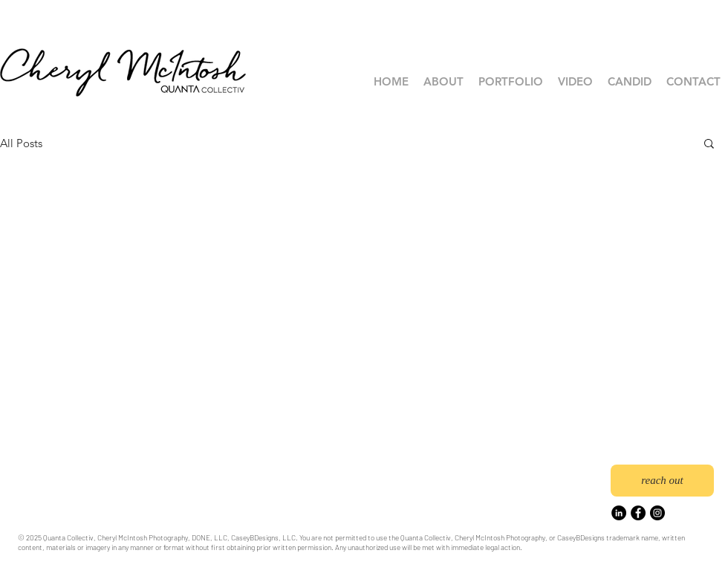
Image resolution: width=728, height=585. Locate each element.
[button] (511, 82)
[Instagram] (657, 513)
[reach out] (662, 481)
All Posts (21, 143)
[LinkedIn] (619, 513)
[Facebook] (638, 513)
